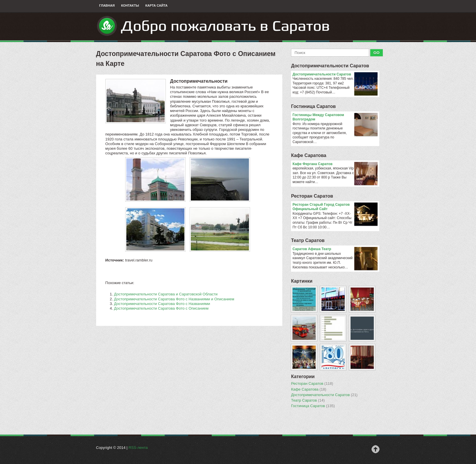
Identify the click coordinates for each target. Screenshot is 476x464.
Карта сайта (157, 6)
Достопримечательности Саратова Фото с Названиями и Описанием (174, 299)
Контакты (130, 6)
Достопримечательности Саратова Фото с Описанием (161, 308)
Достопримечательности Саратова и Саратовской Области (166, 294)
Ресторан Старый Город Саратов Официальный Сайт (335, 207)
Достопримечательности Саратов (330, 66)
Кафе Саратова (309, 155)
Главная (107, 6)
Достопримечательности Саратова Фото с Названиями (162, 304)
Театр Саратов (308, 240)
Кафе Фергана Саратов (335, 164)
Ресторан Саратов (312, 196)
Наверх (376, 449)
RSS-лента (138, 448)
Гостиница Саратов (313, 106)
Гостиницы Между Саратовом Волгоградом (335, 117)
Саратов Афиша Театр (335, 249)
